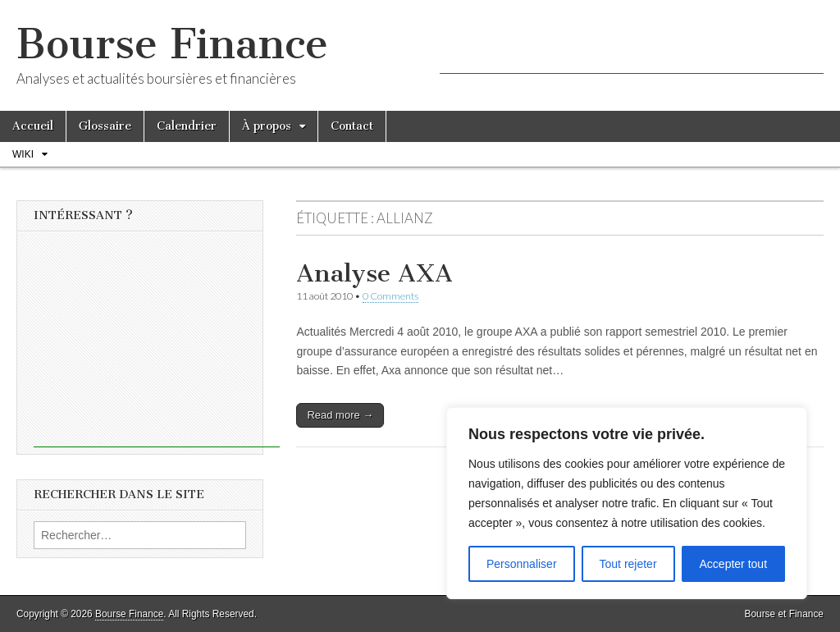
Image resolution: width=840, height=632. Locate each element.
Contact (352, 126)
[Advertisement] (632, 49)
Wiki (23, 154)
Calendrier (187, 126)
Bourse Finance (172, 44)
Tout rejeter (628, 564)
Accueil (33, 126)
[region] (627, 503)
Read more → (340, 415)
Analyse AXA (374, 273)
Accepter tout (734, 564)
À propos (267, 126)
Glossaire (105, 126)
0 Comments (390, 296)
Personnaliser (522, 564)
